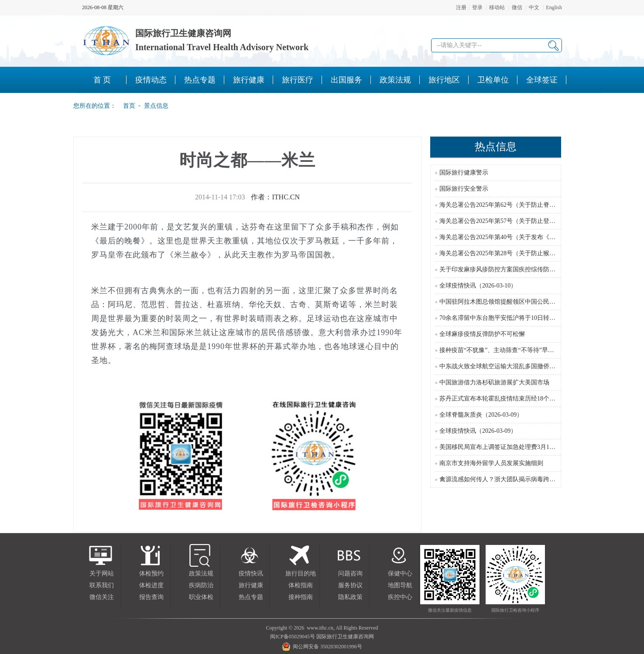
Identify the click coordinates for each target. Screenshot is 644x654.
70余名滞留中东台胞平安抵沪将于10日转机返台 (504, 318)
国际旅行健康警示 (464, 173)
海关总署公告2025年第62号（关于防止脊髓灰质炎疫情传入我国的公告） (537, 205)
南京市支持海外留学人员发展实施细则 (491, 463)
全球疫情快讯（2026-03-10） (478, 286)
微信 (517, 7)
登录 (477, 7)
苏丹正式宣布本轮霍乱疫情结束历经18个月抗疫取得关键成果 (522, 399)
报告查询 (151, 597)
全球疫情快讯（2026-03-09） (478, 431)
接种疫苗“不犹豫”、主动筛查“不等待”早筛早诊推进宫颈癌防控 (524, 350)
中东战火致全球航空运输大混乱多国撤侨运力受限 (507, 366)
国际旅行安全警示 (464, 189)
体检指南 (301, 585)
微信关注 (102, 597)
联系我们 (102, 585)
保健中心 (400, 574)
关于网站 (102, 574)
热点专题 (251, 597)
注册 (461, 7)
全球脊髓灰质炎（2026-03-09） (481, 415)
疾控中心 (400, 597)
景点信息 (156, 106)
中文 (534, 7)
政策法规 (201, 574)
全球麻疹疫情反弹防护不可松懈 (482, 334)
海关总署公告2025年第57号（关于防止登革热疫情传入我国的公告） (531, 221)
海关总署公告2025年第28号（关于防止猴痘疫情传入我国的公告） (528, 253)
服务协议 (350, 585)
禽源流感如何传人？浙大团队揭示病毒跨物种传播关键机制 (519, 479)
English (554, 7)
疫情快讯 (251, 574)
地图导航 (400, 585)
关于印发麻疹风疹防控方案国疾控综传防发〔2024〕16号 (516, 269)
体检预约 (151, 574)
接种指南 (301, 597)
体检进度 (151, 585)
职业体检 (201, 597)
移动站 (497, 7)
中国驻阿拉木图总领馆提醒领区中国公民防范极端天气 (513, 302)
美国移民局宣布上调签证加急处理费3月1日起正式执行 (513, 447)
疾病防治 (201, 585)
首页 (127, 106)
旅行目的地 (301, 574)
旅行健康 (251, 585)
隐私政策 (350, 597)
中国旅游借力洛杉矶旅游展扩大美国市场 (494, 382)
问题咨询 (350, 574)
